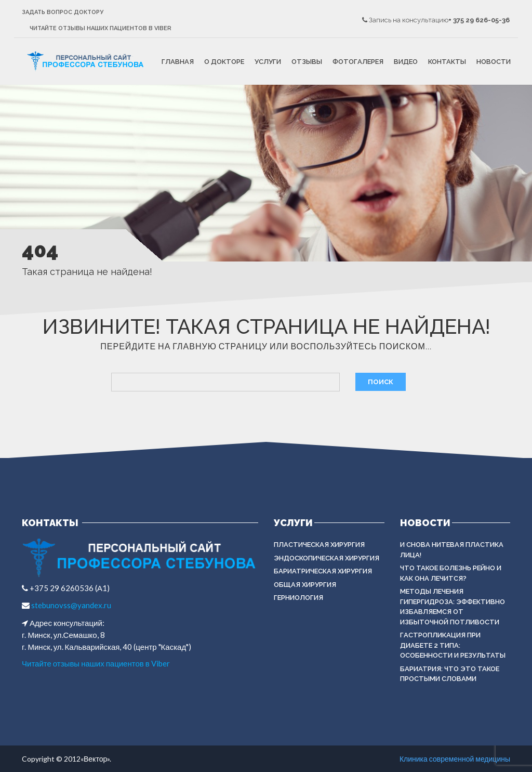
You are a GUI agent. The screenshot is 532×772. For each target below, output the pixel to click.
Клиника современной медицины (455, 759)
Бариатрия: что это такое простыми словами (450, 674)
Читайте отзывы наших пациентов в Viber (101, 28)
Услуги (268, 62)
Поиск (381, 382)
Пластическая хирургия (319, 545)
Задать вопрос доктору (63, 12)
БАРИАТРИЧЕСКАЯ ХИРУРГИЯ (323, 571)
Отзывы (307, 62)
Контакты (447, 62)
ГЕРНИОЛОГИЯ (298, 598)
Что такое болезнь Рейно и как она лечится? (451, 573)
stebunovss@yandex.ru (70, 605)
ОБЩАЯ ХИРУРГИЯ (305, 585)
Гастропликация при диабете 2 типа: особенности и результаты (453, 645)
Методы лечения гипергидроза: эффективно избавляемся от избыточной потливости (453, 607)
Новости (494, 62)
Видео (406, 62)
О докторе (224, 62)
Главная (178, 62)
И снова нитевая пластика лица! (452, 550)
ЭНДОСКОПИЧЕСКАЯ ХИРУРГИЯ (327, 558)
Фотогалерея (358, 62)
